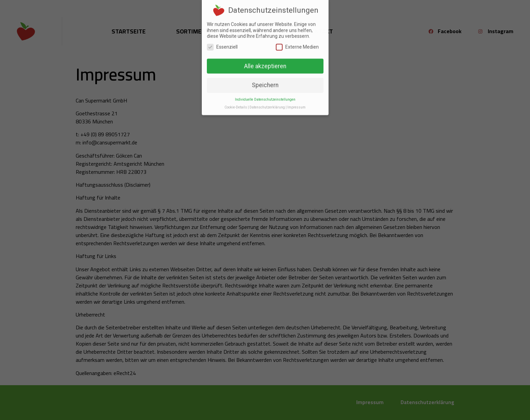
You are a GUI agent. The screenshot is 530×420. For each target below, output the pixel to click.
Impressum (296, 101)
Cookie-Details (236, 101)
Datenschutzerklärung (267, 101)
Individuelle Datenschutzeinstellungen (265, 93)
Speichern (265, 79)
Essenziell (222, 41)
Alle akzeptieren (265, 60)
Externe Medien (297, 41)
